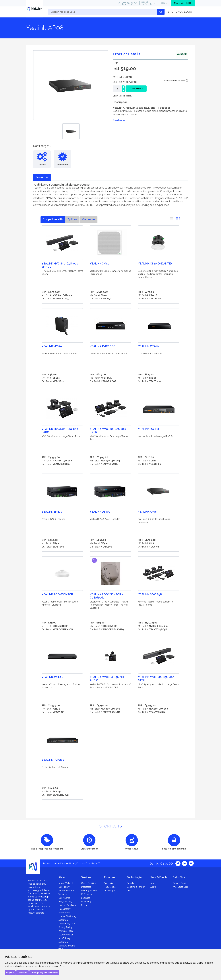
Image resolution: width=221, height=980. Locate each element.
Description (42, 177)
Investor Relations (67, 905)
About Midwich (66, 883)
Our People (110, 891)
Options (72, 219)
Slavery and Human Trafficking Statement (67, 916)
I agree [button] (10, 973)
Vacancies (63, 894)
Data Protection (66, 935)
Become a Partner (136, 887)
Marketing (86, 902)
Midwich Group (66, 891)
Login (163, 3)
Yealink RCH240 (53, 760)
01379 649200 (128, 3)
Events (153, 887)
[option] (71, 131)
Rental (84, 905)
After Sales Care (180, 887)
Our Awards (64, 898)
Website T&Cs (66, 931)
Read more (119, 120)
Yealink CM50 (100, 263)
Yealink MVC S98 (150, 594)
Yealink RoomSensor (57, 594)
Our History (64, 887)
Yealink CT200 (148, 346)
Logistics (86, 898)
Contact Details (180, 883)
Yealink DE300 (100, 512)
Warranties (88, 219)
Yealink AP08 (147, 512)
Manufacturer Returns (176, 80)
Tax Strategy (65, 909)
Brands (130, 883)
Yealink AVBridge (103, 346)
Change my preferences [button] (44, 973)
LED (129, 891)
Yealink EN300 (52, 512)
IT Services (87, 894)
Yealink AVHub (52, 677)
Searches (145, 3)
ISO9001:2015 (65, 902)
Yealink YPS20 (52, 346)
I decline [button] (22, 973)
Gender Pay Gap (67, 924)
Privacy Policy (65, 927)
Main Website (183, 3)
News (153, 883)
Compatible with (53, 219)
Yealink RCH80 (148, 429)
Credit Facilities (89, 883)
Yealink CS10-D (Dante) (155, 263)
